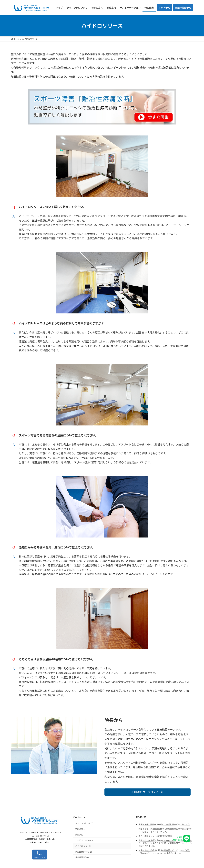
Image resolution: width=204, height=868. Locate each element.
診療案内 (79, 835)
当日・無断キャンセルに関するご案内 (155, 836)
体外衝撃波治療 (82, 857)
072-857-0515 (42, 836)
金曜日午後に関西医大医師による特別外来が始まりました (164, 824)
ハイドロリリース (83, 846)
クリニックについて (84, 823)
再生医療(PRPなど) (84, 852)
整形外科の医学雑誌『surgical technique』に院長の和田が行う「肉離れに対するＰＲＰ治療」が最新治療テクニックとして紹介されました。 (165, 843)
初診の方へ (80, 829)
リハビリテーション (84, 840)
